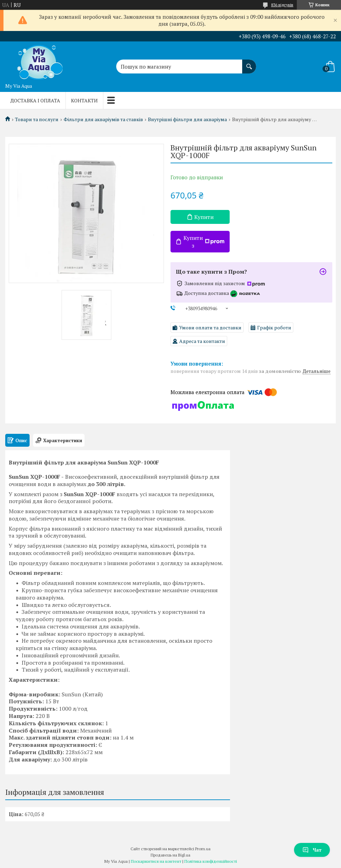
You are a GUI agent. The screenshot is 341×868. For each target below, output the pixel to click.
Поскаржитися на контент (156, 861)
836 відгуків (282, 5)
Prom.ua (203, 849)
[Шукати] (249, 63)
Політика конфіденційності (211, 861)
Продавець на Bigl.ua (170, 855)
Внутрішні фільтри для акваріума (187, 119)
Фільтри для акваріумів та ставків (103, 119)
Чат (312, 850)
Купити (204, 217)
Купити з (204, 242)
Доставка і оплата (35, 100)
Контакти (84, 100)
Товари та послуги (37, 119)
